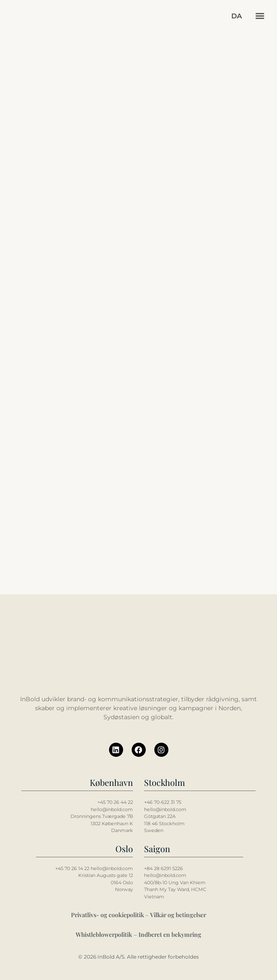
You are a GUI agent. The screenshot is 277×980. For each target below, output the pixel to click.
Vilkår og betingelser (178, 915)
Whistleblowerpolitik (104, 934)
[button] (260, 16)
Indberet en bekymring (170, 934)
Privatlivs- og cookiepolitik (108, 915)
